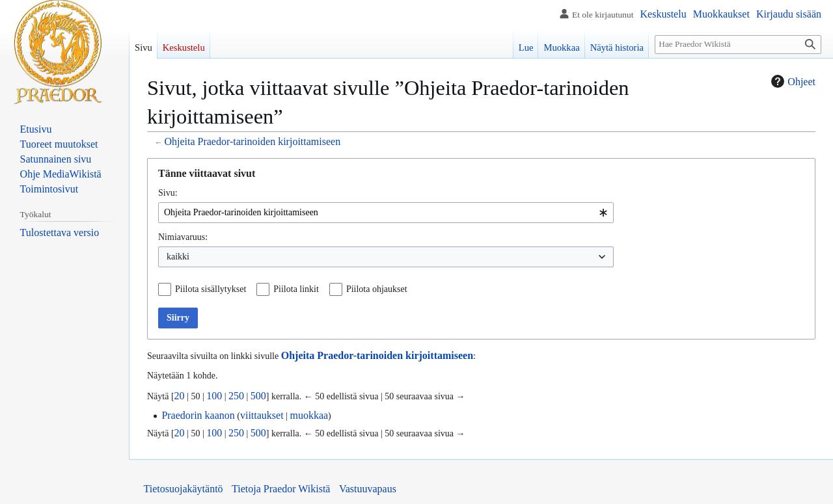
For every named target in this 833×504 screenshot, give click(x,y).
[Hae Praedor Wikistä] (738, 45)
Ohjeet (792, 81)
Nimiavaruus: (183, 237)
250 (236, 396)
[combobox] (386, 213)
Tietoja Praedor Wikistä (281, 489)
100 (214, 396)
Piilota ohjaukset (377, 289)
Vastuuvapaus (368, 489)
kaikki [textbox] (178, 257)
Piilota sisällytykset (211, 289)
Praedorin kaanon (198, 415)
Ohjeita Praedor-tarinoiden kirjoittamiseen (252, 141)
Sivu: (168, 193)
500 (258, 396)
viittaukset (262, 415)
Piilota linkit (296, 289)
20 (180, 396)
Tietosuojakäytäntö (184, 489)
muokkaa (309, 415)
